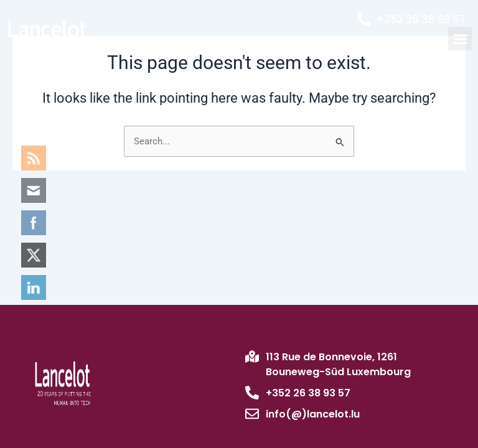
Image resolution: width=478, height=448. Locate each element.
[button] (460, 39)
